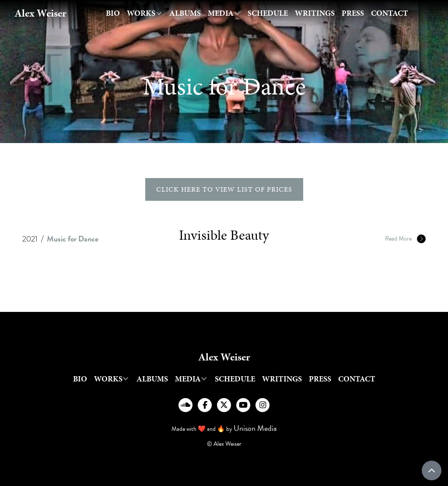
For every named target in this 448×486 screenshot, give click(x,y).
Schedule (268, 13)
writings (315, 13)
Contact (390, 13)
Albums (185, 13)
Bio (113, 13)
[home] (40, 13)
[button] (145, 13)
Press (353, 13)
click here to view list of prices (224, 189)
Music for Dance (73, 239)
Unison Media (255, 428)
